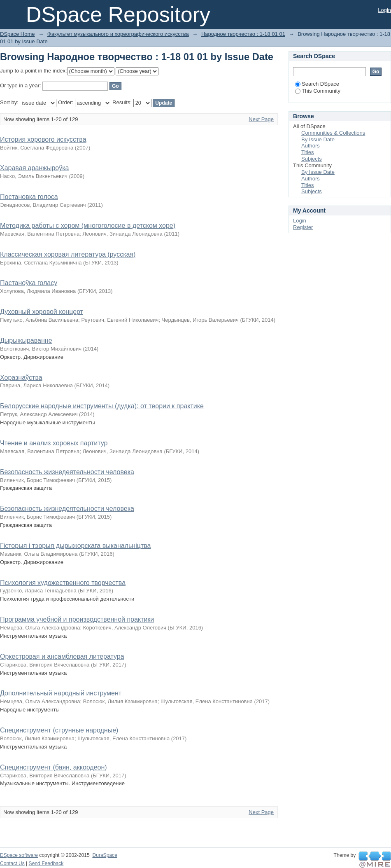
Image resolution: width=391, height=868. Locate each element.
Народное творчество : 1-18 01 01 (243, 34)
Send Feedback (46, 863)
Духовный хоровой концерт (42, 312)
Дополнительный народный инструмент (61, 693)
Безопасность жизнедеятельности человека (67, 472)
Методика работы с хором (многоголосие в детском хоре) (88, 226)
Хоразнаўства (21, 378)
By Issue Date (318, 139)
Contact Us (12, 863)
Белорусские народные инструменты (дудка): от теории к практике (102, 406)
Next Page (261, 119)
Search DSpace (317, 84)
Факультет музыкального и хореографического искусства (118, 34)
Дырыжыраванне (26, 340)
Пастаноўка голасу (29, 283)
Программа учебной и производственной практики (77, 619)
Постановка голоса (29, 197)
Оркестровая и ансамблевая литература (62, 656)
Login (384, 10)
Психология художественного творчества (63, 583)
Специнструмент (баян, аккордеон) (54, 767)
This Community (318, 91)
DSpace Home (17, 34)
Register (303, 227)
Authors (311, 146)
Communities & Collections (333, 133)
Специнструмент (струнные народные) (59, 730)
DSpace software (19, 855)
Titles (308, 152)
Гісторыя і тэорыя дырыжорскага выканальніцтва (75, 546)
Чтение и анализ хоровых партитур (54, 443)
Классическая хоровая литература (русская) (68, 254)
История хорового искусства (43, 139)
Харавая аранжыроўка (34, 168)
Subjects (312, 159)
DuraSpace (105, 855)
